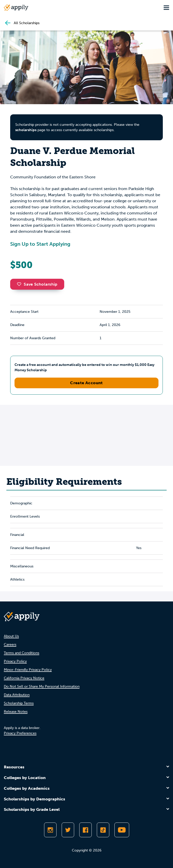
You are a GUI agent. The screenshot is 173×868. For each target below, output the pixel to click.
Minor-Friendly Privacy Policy (28, 670)
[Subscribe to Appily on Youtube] (122, 830)
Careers (10, 645)
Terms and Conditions (22, 653)
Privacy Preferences (20, 733)
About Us (11, 636)
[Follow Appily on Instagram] (50, 830)
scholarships (26, 130)
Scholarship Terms (19, 703)
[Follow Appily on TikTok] (103, 830)
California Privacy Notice (24, 678)
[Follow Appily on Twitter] (68, 830)
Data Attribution (17, 695)
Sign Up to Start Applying (40, 244)
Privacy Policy (15, 661)
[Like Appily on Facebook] (85, 830)
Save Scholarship (37, 284)
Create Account (86, 383)
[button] (20, 284)
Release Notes (16, 712)
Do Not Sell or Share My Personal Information (42, 686)
